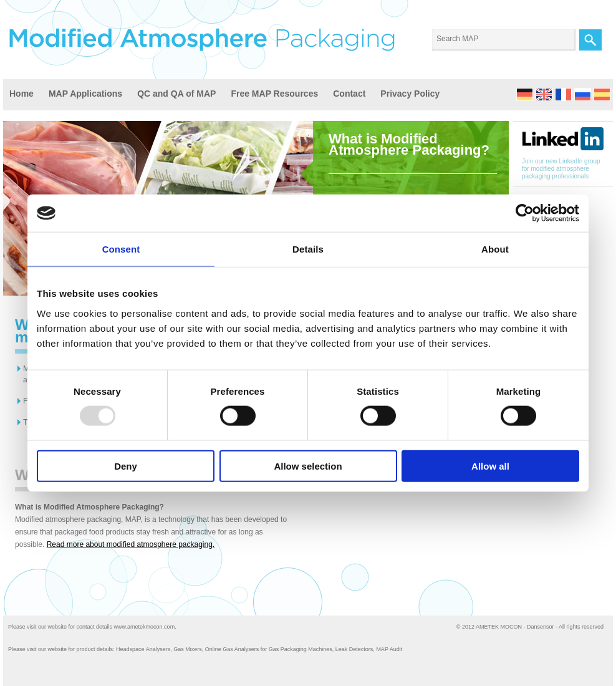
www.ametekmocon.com (145, 627)
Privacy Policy (410, 94)
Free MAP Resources (274, 94)
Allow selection (308, 466)
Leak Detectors (354, 649)
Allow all (490, 466)
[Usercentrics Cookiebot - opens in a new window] (525, 213)
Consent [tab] (121, 249)
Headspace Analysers (143, 649)
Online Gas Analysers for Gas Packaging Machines (269, 649)
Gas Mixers (188, 649)
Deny (126, 466)
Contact (349, 94)
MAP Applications (85, 94)
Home (22, 94)
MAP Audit (389, 649)
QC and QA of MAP (176, 94)
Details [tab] (308, 249)
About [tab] (495, 249)
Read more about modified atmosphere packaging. (131, 544)
